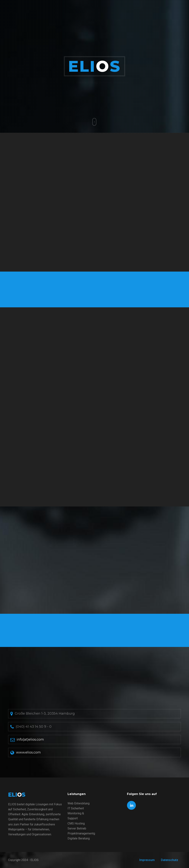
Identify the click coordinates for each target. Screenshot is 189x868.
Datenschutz (170, 860)
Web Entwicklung (79, 803)
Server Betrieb (77, 828)
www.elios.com (28, 752)
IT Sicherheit (76, 808)
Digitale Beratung (79, 838)
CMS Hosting (76, 823)
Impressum (147, 860)
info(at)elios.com (30, 739)
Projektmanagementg (81, 833)
